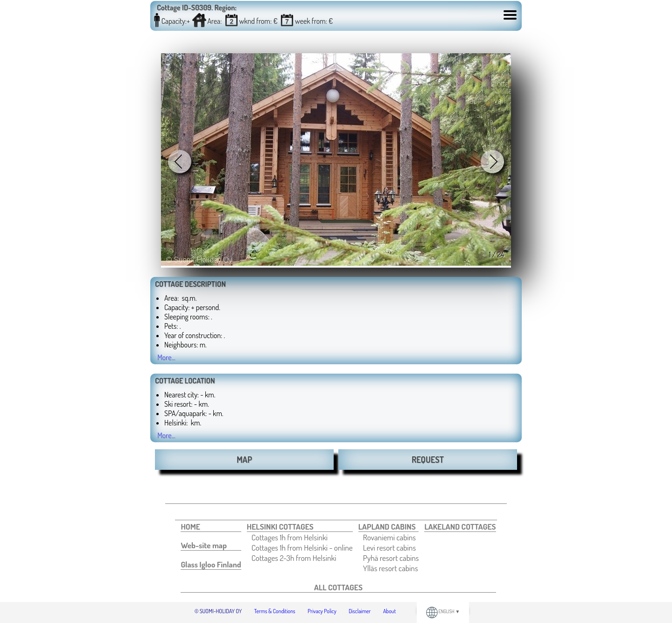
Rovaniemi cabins (389, 537)
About (389, 611)
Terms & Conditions (275, 611)
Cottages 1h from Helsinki (290, 537)
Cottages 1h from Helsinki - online (302, 547)
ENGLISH (443, 611)
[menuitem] (211, 527)
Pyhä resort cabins (391, 558)
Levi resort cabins (389, 547)
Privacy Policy (322, 611)
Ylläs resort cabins (391, 568)
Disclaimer (360, 611)
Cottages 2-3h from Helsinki (294, 558)
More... (166, 357)
